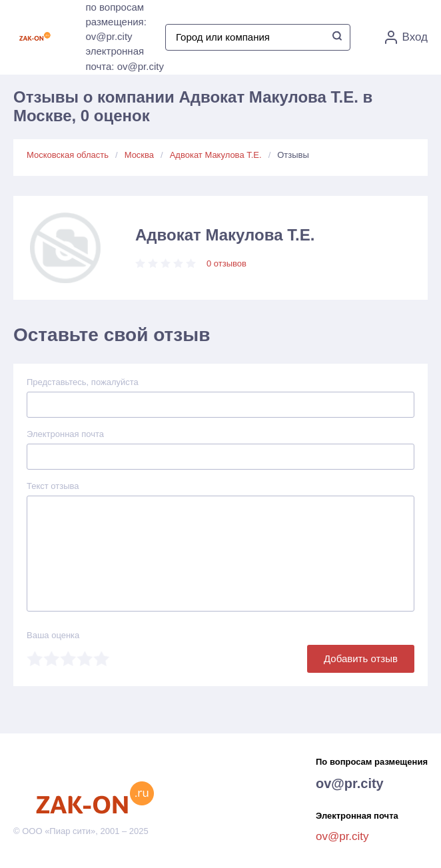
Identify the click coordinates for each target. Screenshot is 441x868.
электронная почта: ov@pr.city (125, 59)
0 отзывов (226, 263)
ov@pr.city (350, 783)
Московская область (68, 155)
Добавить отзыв (361, 658)
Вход (406, 37)
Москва (139, 155)
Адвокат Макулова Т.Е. (216, 155)
